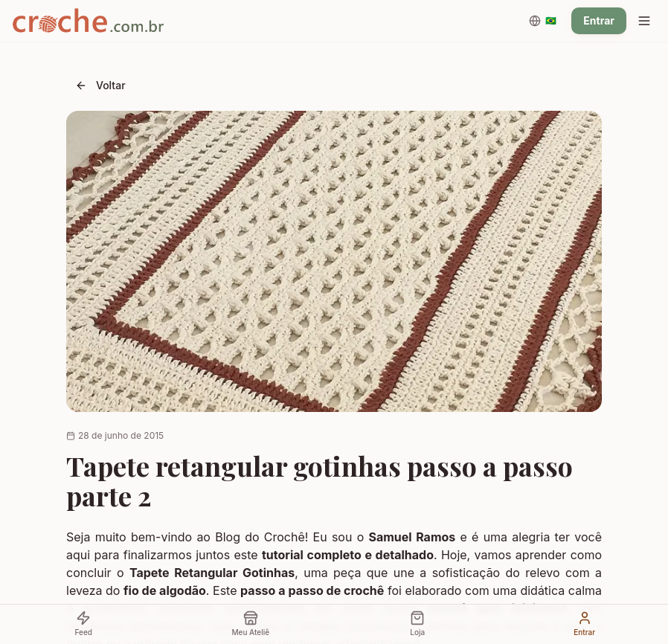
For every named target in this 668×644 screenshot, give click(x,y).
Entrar (599, 20)
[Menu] (644, 21)
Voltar (100, 85)
